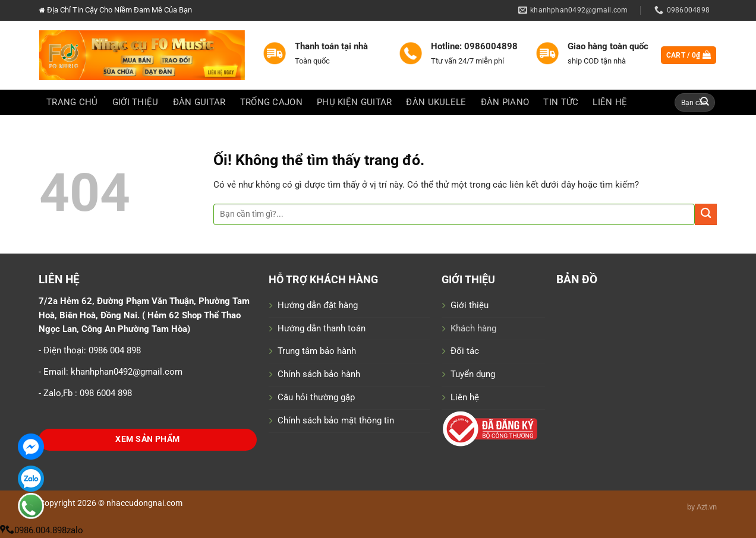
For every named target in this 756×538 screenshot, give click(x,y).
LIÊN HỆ (610, 102)
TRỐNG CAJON (271, 102)
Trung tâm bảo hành (317, 351)
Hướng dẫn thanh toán (322, 328)
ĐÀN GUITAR (199, 102)
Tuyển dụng (473, 374)
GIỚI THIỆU (136, 102)
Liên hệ (465, 397)
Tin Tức (561, 102)
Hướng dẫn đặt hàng (318, 305)
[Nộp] (705, 102)
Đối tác (465, 351)
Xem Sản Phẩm (147, 439)
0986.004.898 (36, 530)
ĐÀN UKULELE (436, 102)
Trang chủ (72, 102)
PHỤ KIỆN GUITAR (354, 102)
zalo (75, 530)
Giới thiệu (470, 305)
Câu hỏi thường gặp (316, 397)
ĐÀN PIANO (505, 102)
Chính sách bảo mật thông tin (336, 420)
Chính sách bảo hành (319, 374)
